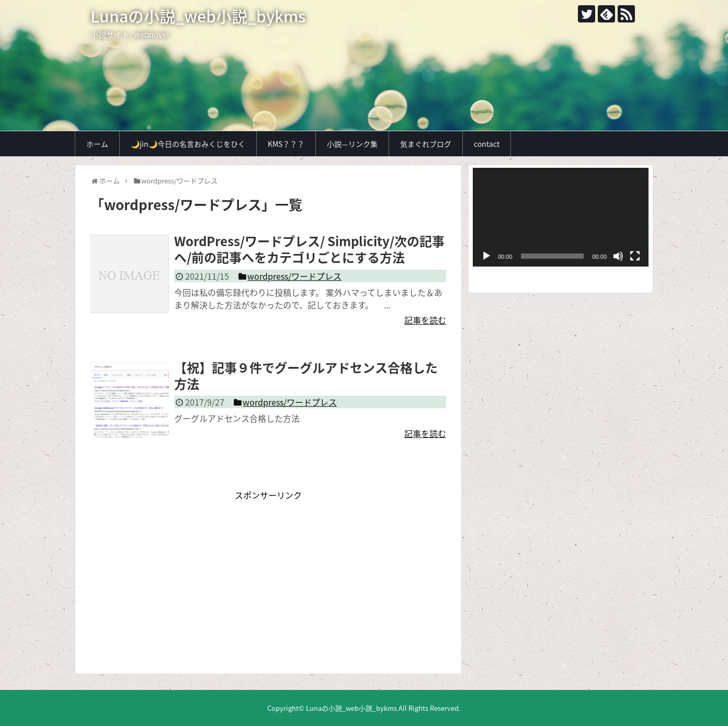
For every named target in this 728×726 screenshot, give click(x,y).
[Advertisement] (268, 574)
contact (487, 144)
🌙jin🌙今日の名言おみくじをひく (188, 144)
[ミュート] (618, 256)
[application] (561, 217)
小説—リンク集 (352, 144)
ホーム (97, 144)
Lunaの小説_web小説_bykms (198, 16)
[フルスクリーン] (635, 256)
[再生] (486, 256)
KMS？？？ (286, 144)
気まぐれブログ (426, 144)
